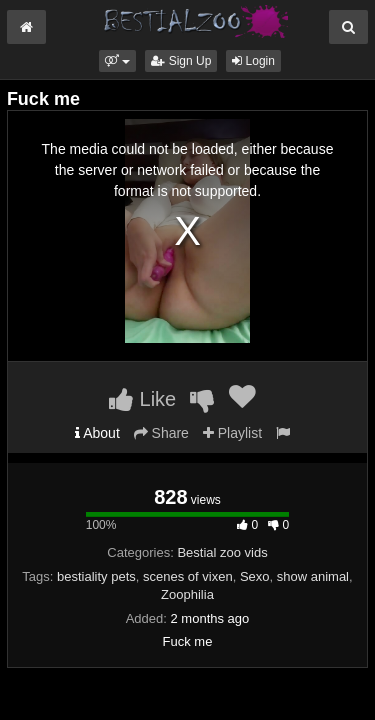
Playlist (232, 433)
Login (253, 61)
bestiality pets (96, 576)
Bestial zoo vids (222, 552)
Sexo (255, 576)
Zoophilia (187, 594)
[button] (117, 61)
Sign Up (181, 61)
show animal (313, 576)
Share (161, 433)
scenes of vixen (188, 576)
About (97, 433)
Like (142, 399)
